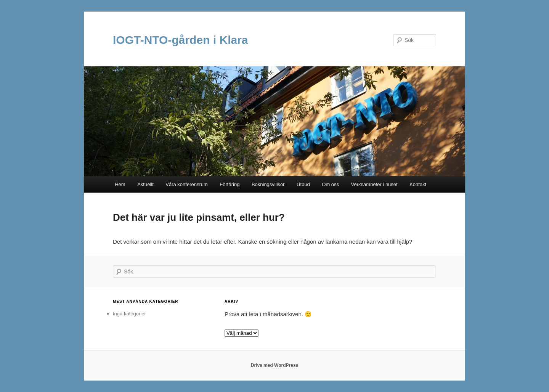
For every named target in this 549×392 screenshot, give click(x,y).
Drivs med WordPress (275, 365)
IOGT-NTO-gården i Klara (181, 40)
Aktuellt (145, 184)
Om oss (330, 184)
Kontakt (418, 184)
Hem (120, 184)
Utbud (303, 184)
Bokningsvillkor (268, 184)
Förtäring (230, 184)
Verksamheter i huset (374, 184)
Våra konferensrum (187, 184)
